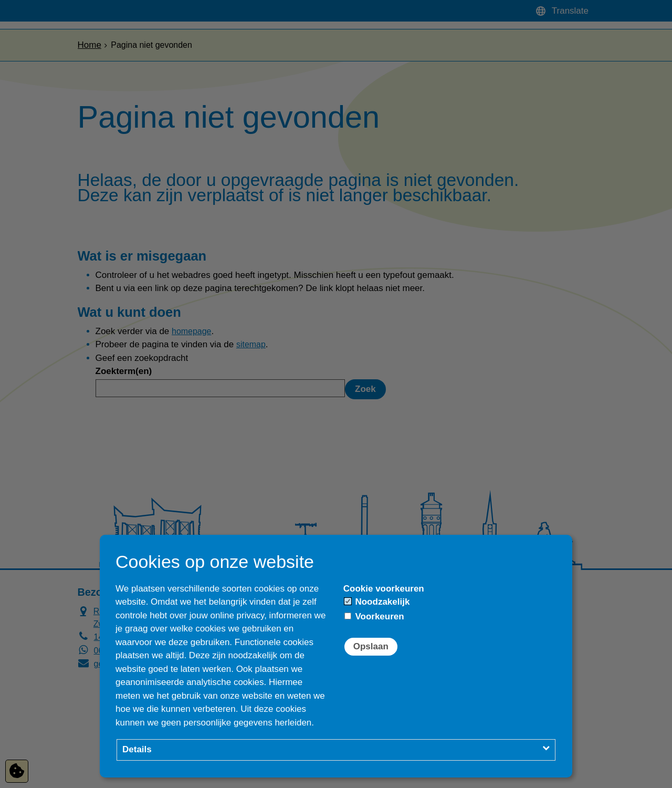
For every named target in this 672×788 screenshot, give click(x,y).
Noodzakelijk (377, 602)
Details (137, 749)
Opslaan (371, 646)
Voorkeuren (374, 616)
